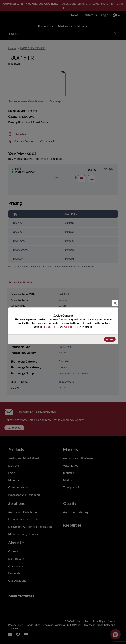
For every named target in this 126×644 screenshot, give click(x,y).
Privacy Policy (51, 327)
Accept (110, 339)
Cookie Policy (72, 327)
